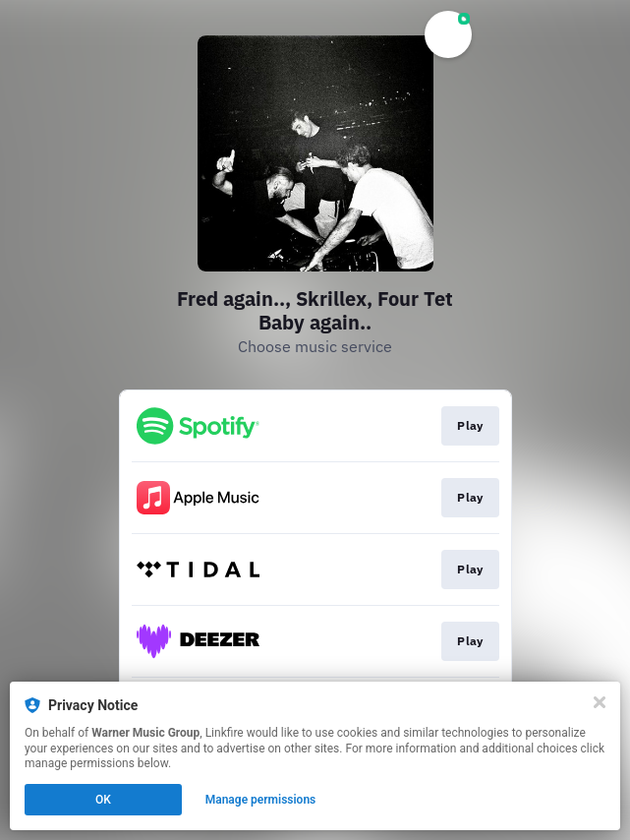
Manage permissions (261, 800)
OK (103, 800)
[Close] (600, 702)
